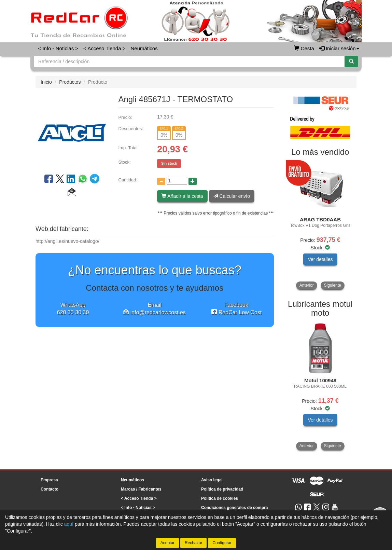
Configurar (222, 543)
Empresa (49, 480)
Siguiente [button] (333, 285)
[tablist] (320, 226)
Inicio (46, 82)
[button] (72, 193)
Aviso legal (212, 480)
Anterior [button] (307, 285)
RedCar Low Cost (236, 312)
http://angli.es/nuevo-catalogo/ (67, 241)
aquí (69, 524)
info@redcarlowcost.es (155, 312)
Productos (70, 82)
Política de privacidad (222, 489)
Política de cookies (220, 498)
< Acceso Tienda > (104, 48)
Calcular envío (232, 196)
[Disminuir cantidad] (161, 181)
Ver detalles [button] (320, 259)
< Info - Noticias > (58, 48)
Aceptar (167, 543)
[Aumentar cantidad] (193, 181)
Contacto (50, 489)
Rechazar (193, 543)
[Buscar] (351, 61)
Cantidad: (128, 180)
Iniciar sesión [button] (339, 48)
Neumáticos (144, 48)
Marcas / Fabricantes (141, 489)
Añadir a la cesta (182, 196)
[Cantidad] (177, 181)
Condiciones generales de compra (234, 508)
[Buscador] (189, 61)
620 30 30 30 (73, 312)
